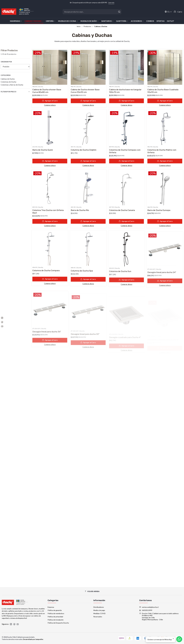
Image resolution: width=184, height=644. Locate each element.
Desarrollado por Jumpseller (33, 639)
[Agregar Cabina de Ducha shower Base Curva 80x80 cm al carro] (50, 101)
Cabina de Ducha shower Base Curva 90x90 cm (85, 91)
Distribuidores (99, 607)
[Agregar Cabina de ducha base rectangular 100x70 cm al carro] (127, 101)
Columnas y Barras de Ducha (12, 85)
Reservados (98, 617)
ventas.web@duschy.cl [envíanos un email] (149, 607)
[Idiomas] (168, 12)
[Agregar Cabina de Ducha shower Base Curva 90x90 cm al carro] (88, 101)
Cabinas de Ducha (8, 79)
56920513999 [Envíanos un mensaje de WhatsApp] (146, 610)
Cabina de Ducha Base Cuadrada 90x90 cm (163, 91)
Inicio (79, 27)
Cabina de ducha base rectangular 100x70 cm (125, 91)
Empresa (51, 607)
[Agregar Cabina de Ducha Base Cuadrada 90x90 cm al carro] (165, 101)
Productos (87, 27)
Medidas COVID (99, 613)
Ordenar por (6, 62)
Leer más (111, 3)
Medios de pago (99, 610)
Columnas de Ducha (8, 82)
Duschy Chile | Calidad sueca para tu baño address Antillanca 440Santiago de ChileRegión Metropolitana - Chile (159, 617)
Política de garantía (55, 610)
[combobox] (92, 12)
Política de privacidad (55, 617)
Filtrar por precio (15, 92)
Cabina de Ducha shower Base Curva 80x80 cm (47, 91)
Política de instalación (56, 620)
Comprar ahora (50, 105)
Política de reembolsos (56, 613)
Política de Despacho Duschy (58, 623)
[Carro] (178, 12)
